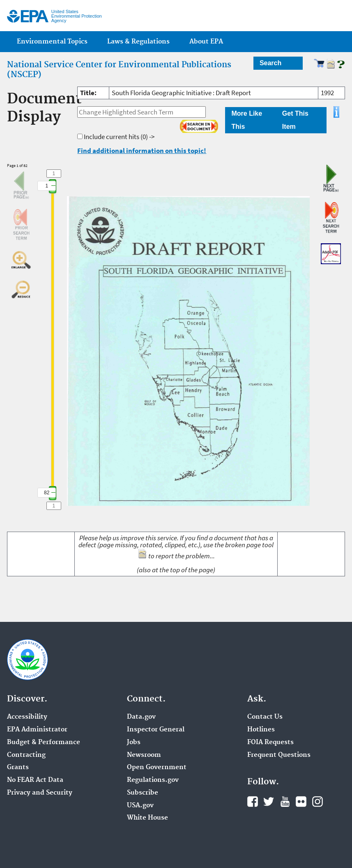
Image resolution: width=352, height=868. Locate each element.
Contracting (26, 755)
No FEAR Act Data (35, 780)
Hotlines (261, 730)
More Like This (247, 120)
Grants (18, 767)
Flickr (301, 802)
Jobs (134, 742)
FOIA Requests (270, 742)
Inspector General (156, 730)
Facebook (253, 802)
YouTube (285, 802)
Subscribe (143, 793)
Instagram (317, 802)
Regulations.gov (153, 780)
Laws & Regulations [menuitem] (138, 42)
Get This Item (295, 120)
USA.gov (140, 806)
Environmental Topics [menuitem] (52, 42)
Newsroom (144, 755)
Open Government (157, 767)
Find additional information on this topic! (142, 151)
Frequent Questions (279, 755)
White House (147, 818)
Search (270, 63)
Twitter (269, 802)
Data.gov (141, 717)
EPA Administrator (37, 730)
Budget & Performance (44, 742)
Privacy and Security (40, 793)
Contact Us (265, 717)
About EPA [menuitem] (206, 42)
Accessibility (27, 717)
